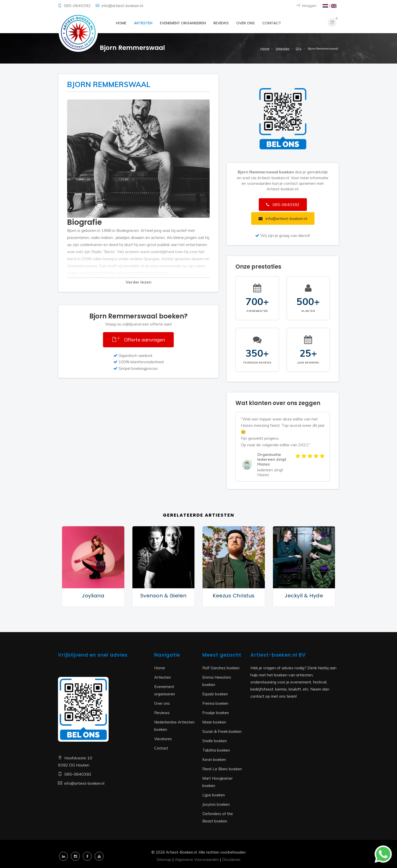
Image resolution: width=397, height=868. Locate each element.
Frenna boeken (215, 703)
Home (121, 23)
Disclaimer (231, 859)
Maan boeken (214, 722)
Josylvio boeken (216, 804)
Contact (272, 23)
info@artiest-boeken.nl (122, 6)
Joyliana (93, 596)
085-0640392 (78, 6)
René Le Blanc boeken (222, 769)
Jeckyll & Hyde (304, 596)
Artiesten (143, 23)
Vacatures (163, 739)
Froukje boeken (216, 713)
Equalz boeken (215, 694)
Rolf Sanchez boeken (221, 668)
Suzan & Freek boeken (222, 731)
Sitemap (164, 859)
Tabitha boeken (216, 750)
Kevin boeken (214, 760)
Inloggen (306, 6)
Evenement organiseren (183, 23)
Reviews (221, 23)
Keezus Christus (234, 596)
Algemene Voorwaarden (197, 859)
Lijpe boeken (214, 795)
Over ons (245, 23)
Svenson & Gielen (163, 596)
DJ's (299, 48)
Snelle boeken (215, 741)
